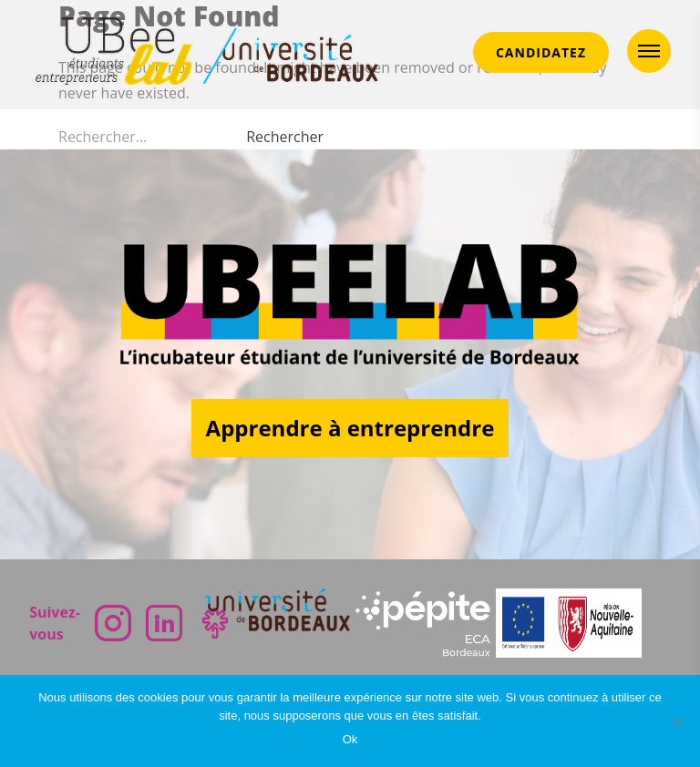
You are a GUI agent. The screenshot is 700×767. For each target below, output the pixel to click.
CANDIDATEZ (541, 52)
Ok (350, 739)
